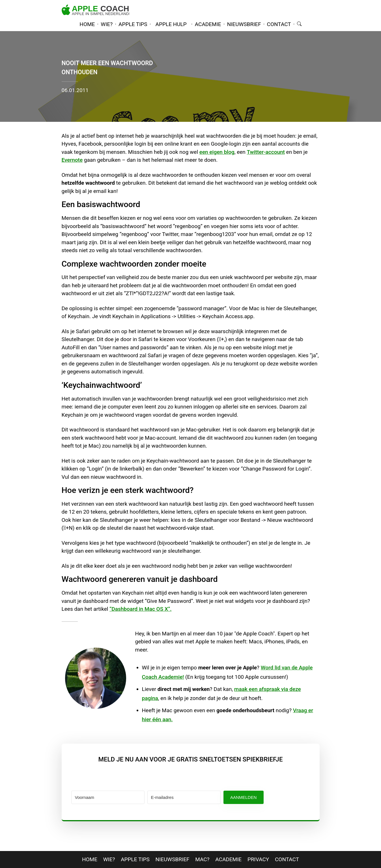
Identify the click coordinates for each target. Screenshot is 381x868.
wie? (107, 24)
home (87, 24)
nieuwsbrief (244, 24)
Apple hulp (171, 24)
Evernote (72, 160)
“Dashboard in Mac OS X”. (140, 609)
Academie (228, 859)
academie (208, 24)
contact (279, 24)
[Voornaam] (108, 797)
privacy (258, 859)
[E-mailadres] (184, 797)
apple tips (133, 24)
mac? (202, 859)
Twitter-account (266, 152)
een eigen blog (217, 152)
